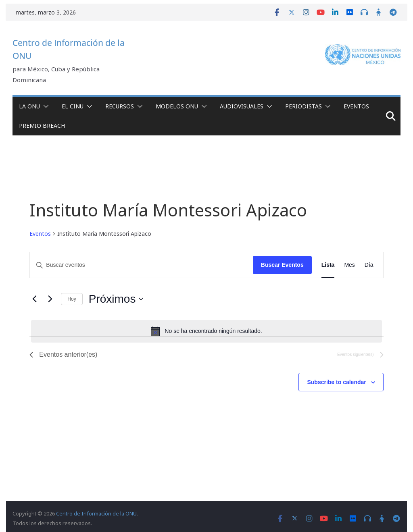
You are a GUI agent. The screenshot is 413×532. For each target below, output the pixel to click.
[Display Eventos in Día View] (369, 265)
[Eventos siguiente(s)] (50, 299)
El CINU (73, 106)
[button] (44, 106)
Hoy (72, 299)
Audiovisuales (242, 106)
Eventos (356, 106)
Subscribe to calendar (336, 382)
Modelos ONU (177, 106)
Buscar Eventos (282, 265)
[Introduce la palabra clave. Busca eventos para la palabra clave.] (141, 265)
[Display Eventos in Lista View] (328, 265)
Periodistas (303, 106)
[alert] (206, 331)
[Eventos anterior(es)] (34, 299)
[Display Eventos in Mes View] (349, 265)
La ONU (29, 106)
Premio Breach (42, 126)
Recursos (120, 106)
